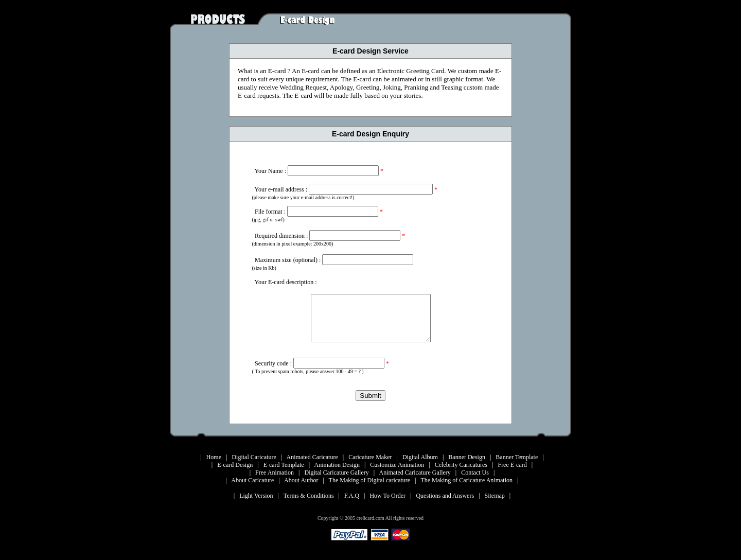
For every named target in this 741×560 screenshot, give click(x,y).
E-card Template (284, 465)
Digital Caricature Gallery (337, 472)
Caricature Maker (370, 457)
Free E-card (512, 465)
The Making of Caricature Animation (466, 480)
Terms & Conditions (309, 496)
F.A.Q (352, 496)
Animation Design (337, 465)
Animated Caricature (312, 457)
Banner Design (467, 457)
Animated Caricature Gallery (415, 472)
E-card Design (235, 465)
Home (214, 457)
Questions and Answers (445, 496)
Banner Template (517, 457)
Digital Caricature (254, 457)
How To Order (387, 496)
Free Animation (275, 472)
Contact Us (475, 472)
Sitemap (495, 496)
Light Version (256, 496)
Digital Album (420, 457)
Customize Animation (397, 465)
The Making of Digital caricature (370, 480)
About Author (301, 480)
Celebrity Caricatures (461, 465)
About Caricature (252, 480)
